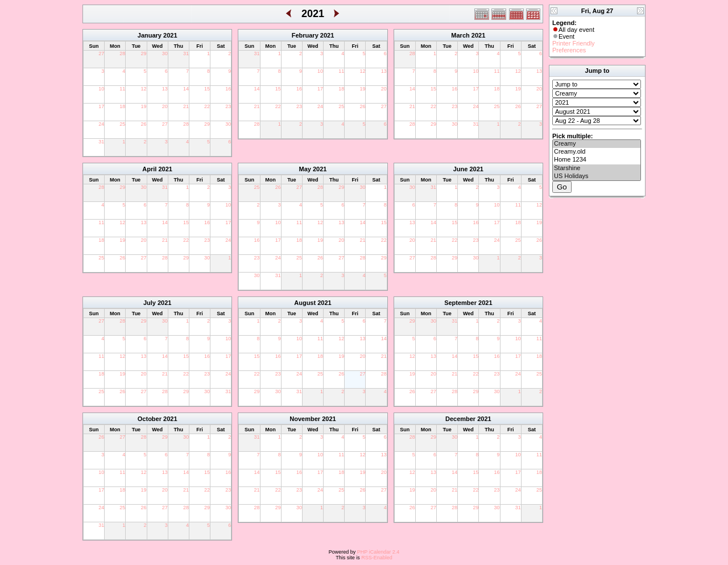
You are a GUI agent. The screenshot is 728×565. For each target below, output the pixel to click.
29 (144, 53)
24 (101, 124)
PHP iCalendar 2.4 (378, 552)
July (150, 303)
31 (186, 53)
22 (207, 106)
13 (165, 89)
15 (207, 89)
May (305, 169)
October (150, 419)
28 (122, 53)
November (305, 419)
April (149, 169)
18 (122, 106)
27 (101, 53)
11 (122, 89)
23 (228, 106)
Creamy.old (597, 152)
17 (101, 106)
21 (186, 106)
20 (165, 106)
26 (144, 124)
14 (186, 89)
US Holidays (597, 176)
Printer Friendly (574, 43)
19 (144, 106)
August (305, 303)
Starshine (597, 168)
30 (165, 53)
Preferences (569, 50)
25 (122, 124)
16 (228, 89)
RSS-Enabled (377, 558)
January (150, 35)
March (460, 35)
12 (144, 89)
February (305, 35)
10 (101, 89)
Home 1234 (597, 160)
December (460, 419)
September (460, 303)
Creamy (597, 144)
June (461, 169)
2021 (170, 35)
